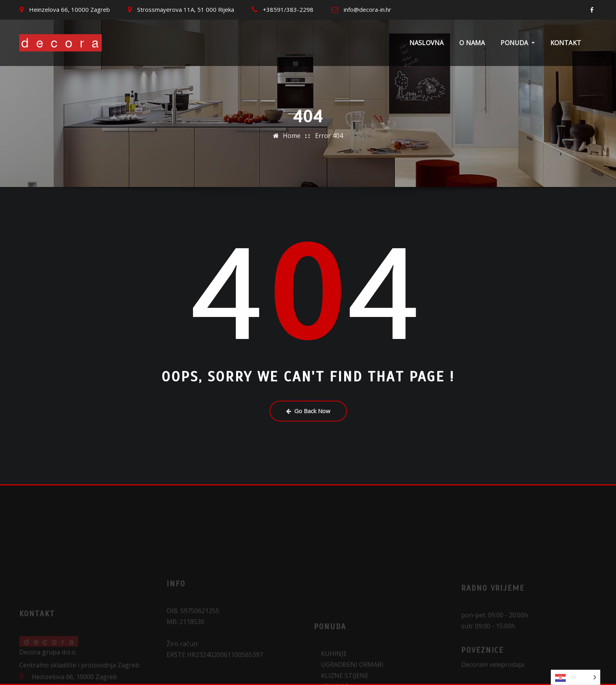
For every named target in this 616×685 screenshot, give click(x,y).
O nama (472, 43)
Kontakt (566, 43)
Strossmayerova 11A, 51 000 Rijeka (186, 9)
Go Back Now (308, 411)
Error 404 (329, 134)
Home (292, 134)
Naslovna (426, 43)
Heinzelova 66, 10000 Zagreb (70, 9)
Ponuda (517, 43)
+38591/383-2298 (288, 9)
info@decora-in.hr (368, 9)
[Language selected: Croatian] (576, 677)
